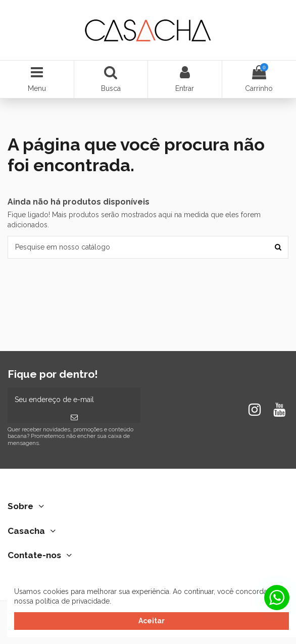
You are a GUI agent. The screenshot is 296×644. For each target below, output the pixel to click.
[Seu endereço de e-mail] (74, 400)
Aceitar (152, 621)
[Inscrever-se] (74, 417)
